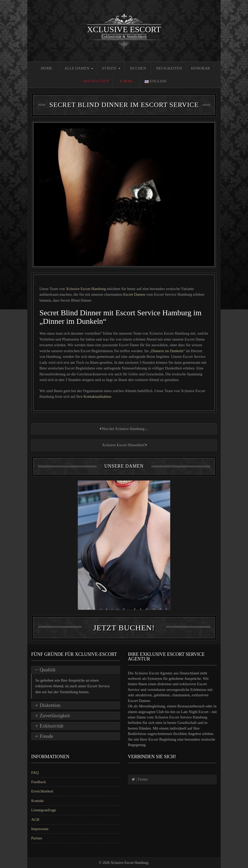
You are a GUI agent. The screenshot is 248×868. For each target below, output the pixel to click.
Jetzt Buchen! (124, 628)
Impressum (40, 829)
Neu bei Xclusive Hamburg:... (124, 429)
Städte (111, 68)
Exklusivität (52, 726)
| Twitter (140, 779)
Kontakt (37, 801)
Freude (47, 736)
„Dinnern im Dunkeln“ (167, 351)
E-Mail (127, 81)
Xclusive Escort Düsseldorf (124, 445)
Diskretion (50, 705)
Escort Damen (134, 294)
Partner (37, 838)
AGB (35, 820)
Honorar (201, 68)
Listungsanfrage (44, 810)
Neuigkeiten (169, 68)
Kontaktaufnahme (97, 396)
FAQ (35, 773)
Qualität (48, 670)
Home (46, 68)
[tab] (76, 670)
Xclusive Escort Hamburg (86, 289)
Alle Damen (79, 68)
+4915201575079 (95, 81)
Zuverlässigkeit (55, 716)
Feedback (39, 782)
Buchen (138, 68)
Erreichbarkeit (42, 791)
